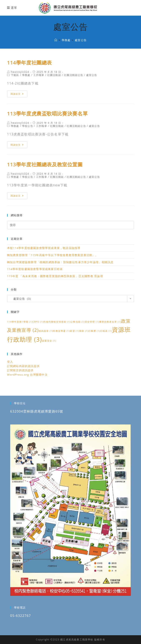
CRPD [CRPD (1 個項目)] (38, 322)
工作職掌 (39, 75)
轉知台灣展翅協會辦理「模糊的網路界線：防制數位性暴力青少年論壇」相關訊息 (60, 262)
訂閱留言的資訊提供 (20, 370)
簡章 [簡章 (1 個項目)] (84, 331)
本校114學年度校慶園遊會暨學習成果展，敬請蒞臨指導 (44, 248)
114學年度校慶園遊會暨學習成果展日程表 (35, 269)
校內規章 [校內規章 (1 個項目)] (46, 331)
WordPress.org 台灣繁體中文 (27, 375)
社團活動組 (54, 75)
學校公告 (28, 126)
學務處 (26, 75)
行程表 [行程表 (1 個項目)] (106, 331)
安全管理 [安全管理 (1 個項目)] (92, 322)
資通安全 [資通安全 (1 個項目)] (49, 341)
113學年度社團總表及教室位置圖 (45, 164)
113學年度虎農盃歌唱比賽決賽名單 (47, 113)
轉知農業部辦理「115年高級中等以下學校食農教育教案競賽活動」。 (53, 255)
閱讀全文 (17, 94)
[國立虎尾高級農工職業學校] (56, 40)
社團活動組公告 (74, 75)
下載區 (15, 75)
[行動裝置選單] (12, 8)
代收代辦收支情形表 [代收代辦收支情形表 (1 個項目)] (57, 322)
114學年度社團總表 (29, 63)
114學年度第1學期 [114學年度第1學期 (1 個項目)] (20, 322)
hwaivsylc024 (20, 72)
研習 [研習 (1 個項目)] (74, 331)
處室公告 (92, 75)
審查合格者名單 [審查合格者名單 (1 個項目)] (110, 322)
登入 (10, 362)
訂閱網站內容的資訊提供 (23, 366)
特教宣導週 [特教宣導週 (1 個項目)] (61, 331)
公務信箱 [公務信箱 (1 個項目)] (78, 322)
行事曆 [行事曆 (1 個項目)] (94, 331)
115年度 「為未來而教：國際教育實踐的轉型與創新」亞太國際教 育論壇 (55, 276)
